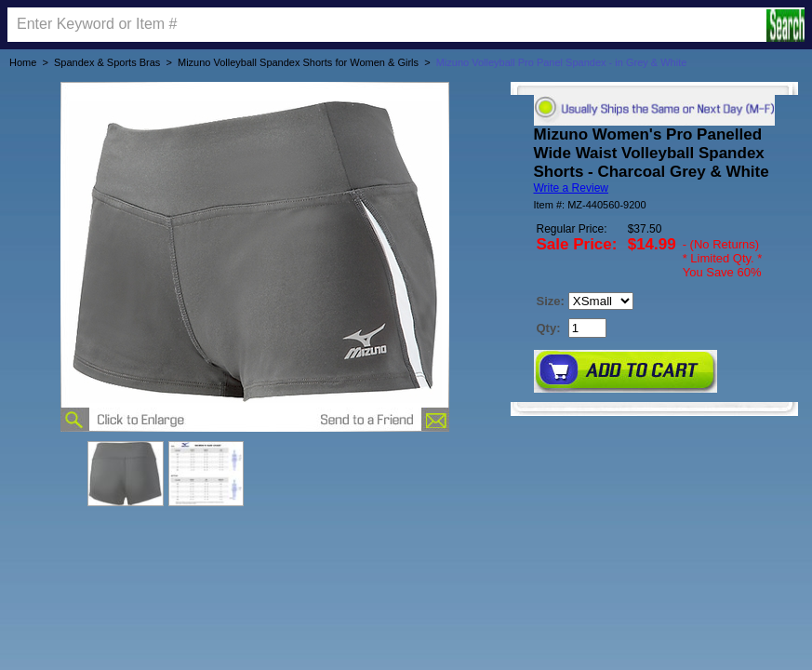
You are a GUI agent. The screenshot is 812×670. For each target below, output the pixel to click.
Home (23, 62)
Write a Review (571, 188)
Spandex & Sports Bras (107, 62)
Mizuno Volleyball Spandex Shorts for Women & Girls (298, 62)
